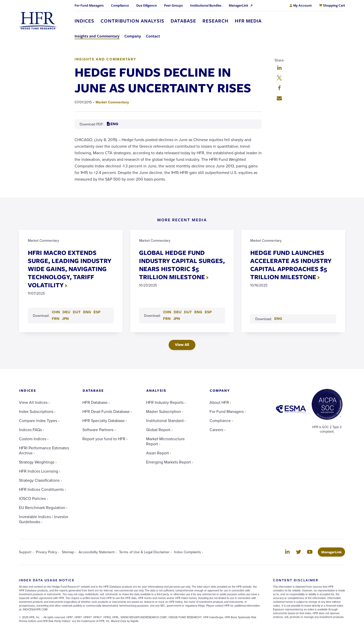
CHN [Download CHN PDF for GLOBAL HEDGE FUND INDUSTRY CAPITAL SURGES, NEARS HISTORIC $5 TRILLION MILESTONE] (167, 312)
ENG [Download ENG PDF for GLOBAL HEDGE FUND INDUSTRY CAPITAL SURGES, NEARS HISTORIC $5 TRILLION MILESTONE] (198, 312)
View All (182, 345)
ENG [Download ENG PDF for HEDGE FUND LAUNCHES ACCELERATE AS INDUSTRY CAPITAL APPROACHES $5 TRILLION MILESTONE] (278, 319)
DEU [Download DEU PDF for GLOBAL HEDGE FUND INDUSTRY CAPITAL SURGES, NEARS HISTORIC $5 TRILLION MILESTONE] (178, 312)
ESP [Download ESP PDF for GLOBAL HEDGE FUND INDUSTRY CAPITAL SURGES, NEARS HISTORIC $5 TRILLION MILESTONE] (208, 312)
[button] (279, 68)
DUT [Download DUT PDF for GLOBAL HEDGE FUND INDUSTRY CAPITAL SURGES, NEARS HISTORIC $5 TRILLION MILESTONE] (188, 312)
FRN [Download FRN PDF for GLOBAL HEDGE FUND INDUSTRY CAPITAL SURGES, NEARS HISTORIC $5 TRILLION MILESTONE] (167, 319)
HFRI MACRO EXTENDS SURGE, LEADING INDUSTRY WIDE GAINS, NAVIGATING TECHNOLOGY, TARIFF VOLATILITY (70, 269)
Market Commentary (112, 102)
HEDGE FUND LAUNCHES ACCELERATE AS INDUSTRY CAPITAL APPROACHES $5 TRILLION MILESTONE (291, 265)
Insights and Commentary (105, 59)
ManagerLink (333, 552)
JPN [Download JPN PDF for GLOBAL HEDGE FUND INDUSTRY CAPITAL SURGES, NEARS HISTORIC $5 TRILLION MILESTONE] (177, 319)
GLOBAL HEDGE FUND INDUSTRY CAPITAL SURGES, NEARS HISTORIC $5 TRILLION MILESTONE (182, 265)
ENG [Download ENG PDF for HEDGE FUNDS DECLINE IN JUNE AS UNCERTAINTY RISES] (113, 124)
